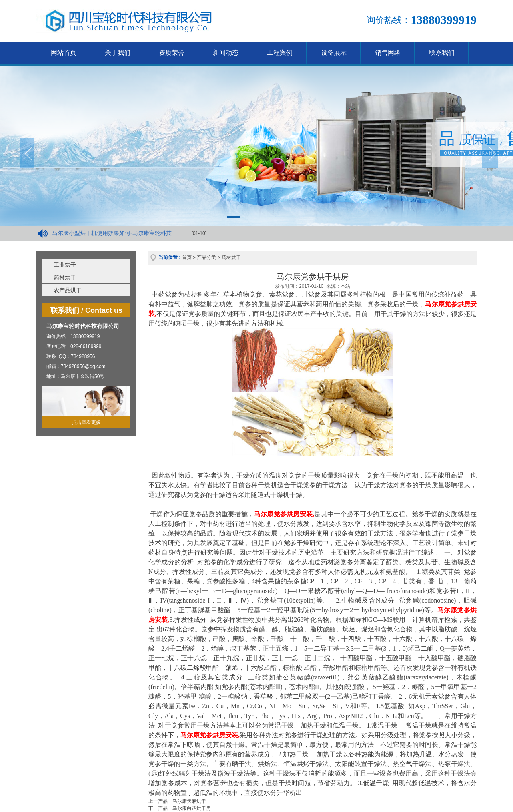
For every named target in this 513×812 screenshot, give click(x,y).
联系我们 (442, 53)
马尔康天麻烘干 (189, 801)
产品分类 (206, 257)
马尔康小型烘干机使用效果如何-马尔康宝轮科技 (112, 233)
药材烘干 (65, 277)
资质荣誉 (172, 53)
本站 (345, 286)
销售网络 (388, 53)
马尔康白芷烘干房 (192, 808)
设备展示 (334, 53)
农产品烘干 (68, 290)
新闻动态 (226, 53)
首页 (187, 257)
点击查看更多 (86, 422)
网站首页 (64, 53)
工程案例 (280, 53)
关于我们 (118, 53)
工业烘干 (65, 265)
